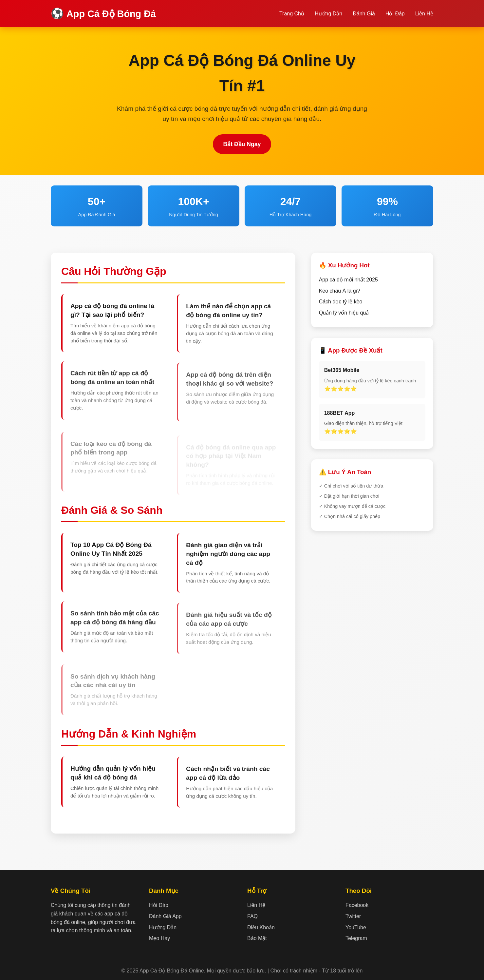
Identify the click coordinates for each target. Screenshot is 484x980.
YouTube (356, 927)
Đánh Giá (364, 14)
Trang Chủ (292, 14)
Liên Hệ (424, 14)
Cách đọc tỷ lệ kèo (341, 302)
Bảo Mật (257, 938)
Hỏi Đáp (395, 14)
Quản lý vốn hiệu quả (344, 313)
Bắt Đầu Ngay (242, 144)
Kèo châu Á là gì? (340, 291)
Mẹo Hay (159, 938)
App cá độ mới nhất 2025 (348, 280)
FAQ (252, 916)
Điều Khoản (261, 927)
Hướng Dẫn (328, 14)
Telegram (356, 938)
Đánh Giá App (165, 916)
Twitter (353, 916)
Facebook (357, 905)
